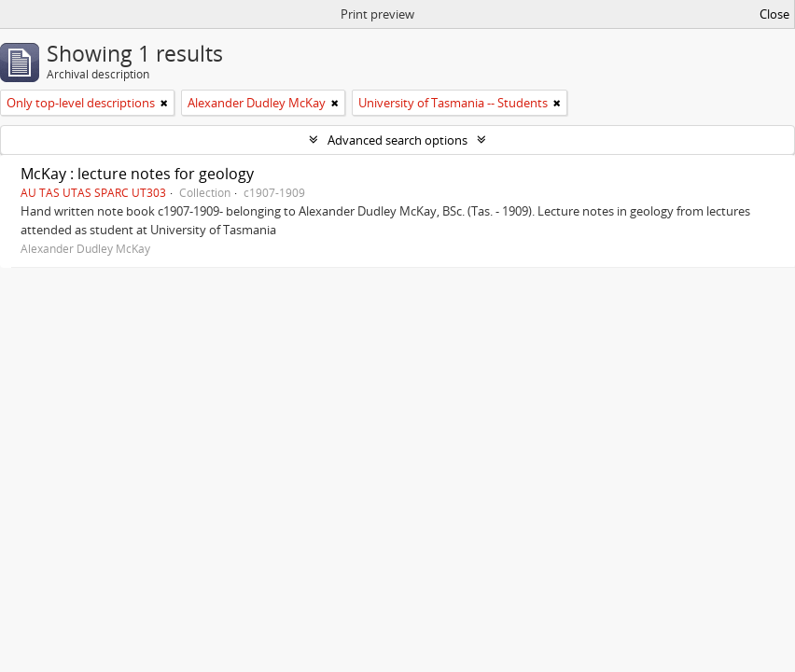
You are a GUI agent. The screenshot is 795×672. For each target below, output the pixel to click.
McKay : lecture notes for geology (137, 174)
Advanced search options (397, 140)
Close (774, 14)
